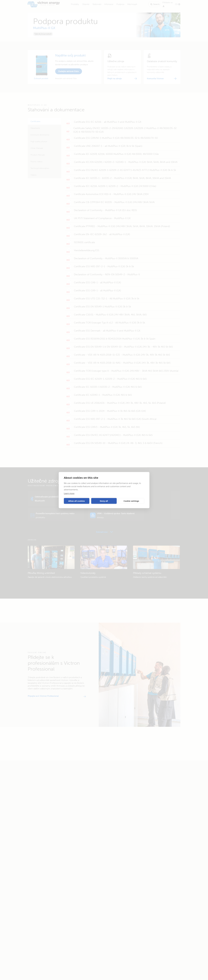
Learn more (69, 493)
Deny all (104, 501)
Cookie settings (131, 501)
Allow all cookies (77, 501)
